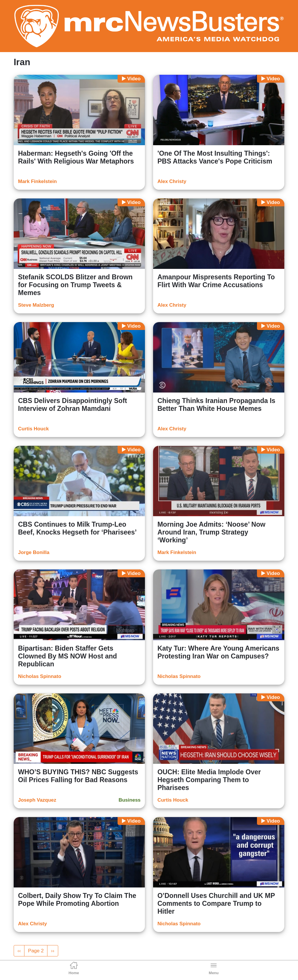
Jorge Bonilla (34, 552)
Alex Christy (172, 181)
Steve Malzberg (36, 305)
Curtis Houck (33, 429)
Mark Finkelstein (37, 181)
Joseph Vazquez (37, 800)
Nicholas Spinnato (40, 676)
